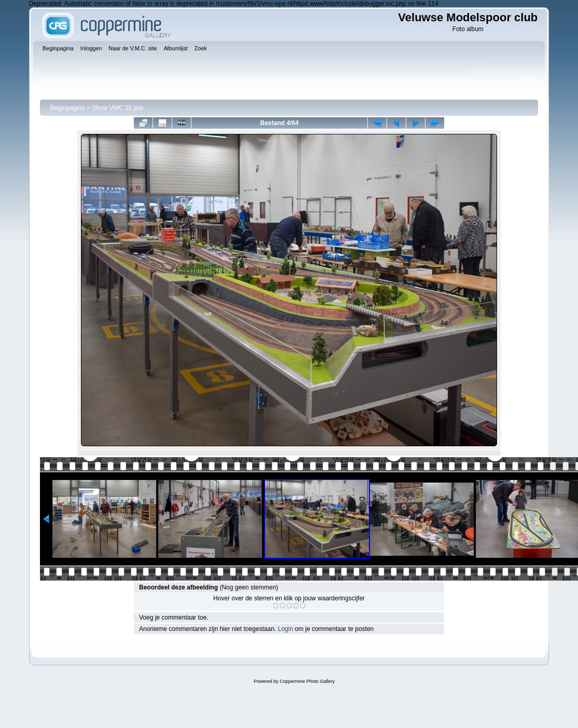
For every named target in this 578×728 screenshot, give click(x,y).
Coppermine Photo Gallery (307, 681)
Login (286, 629)
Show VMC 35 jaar (118, 108)
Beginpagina (68, 108)
